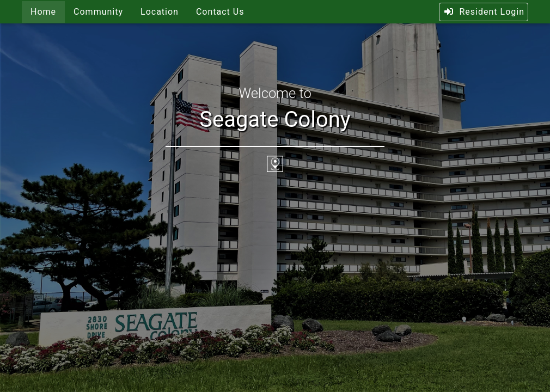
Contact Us (220, 12)
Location (160, 12)
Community (98, 12)
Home (43, 12)
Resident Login (484, 12)
